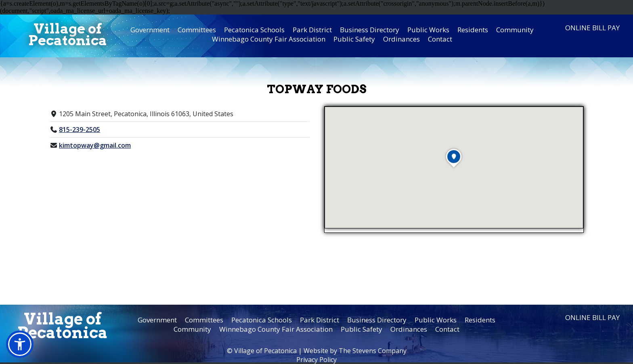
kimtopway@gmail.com (95, 145)
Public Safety (354, 39)
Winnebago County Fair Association (269, 39)
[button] (20, 344)
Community (515, 30)
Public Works (428, 30)
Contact (440, 39)
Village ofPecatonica (68, 34)
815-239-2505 (80, 130)
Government (150, 30)
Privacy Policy (316, 360)
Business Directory (370, 30)
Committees (197, 30)
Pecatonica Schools (254, 30)
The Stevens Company (373, 351)
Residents (473, 30)
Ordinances (401, 39)
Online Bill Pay (592, 28)
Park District (312, 30)
